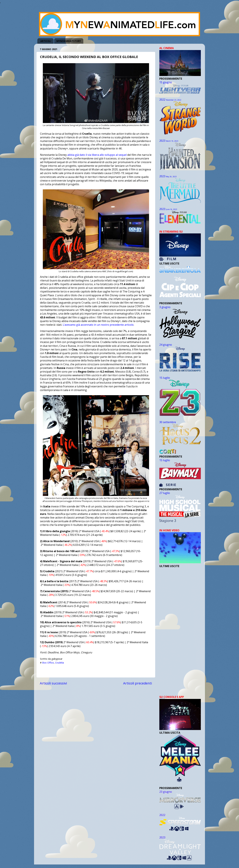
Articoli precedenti (138, 683)
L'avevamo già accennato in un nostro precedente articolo (98, 325)
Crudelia (60, 663)
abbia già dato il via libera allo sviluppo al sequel (97, 155)
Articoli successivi (53, 683)
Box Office (48, 663)
